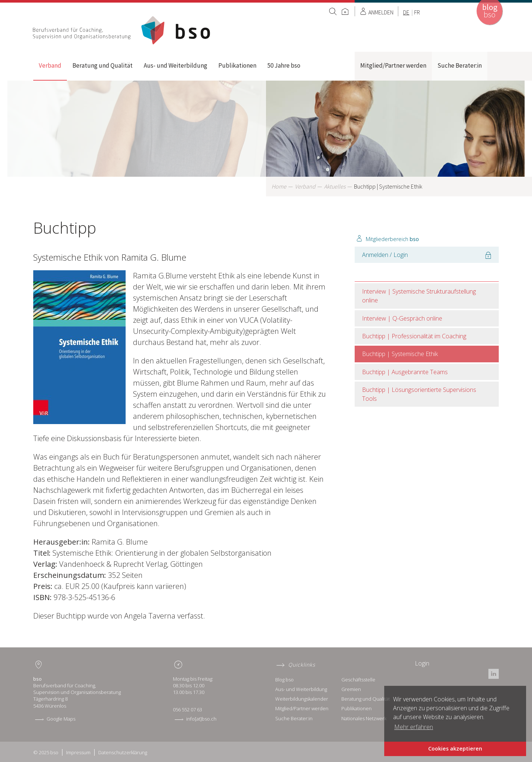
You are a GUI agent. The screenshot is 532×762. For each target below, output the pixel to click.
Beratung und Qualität (103, 65)
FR (417, 12)
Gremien (351, 689)
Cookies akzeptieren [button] (455, 749)
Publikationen (237, 65)
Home (122, 30)
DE (406, 12)
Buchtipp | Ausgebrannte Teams (405, 372)
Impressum (78, 752)
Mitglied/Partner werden (393, 65)
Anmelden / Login (385, 255)
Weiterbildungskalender (302, 699)
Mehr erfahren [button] (414, 727)
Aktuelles (335, 186)
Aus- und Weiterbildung (175, 65)
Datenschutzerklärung (123, 752)
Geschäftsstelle (358, 680)
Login (422, 663)
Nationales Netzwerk (364, 718)
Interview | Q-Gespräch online (402, 318)
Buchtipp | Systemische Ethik (400, 354)
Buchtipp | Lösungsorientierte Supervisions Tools (419, 394)
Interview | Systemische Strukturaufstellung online (419, 296)
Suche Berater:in (460, 65)
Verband (50, 65)
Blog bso (284, 680)
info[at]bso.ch (201, 719)
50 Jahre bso (284, 65)
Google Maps (61, 719)
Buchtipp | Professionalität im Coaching (414, 336)
